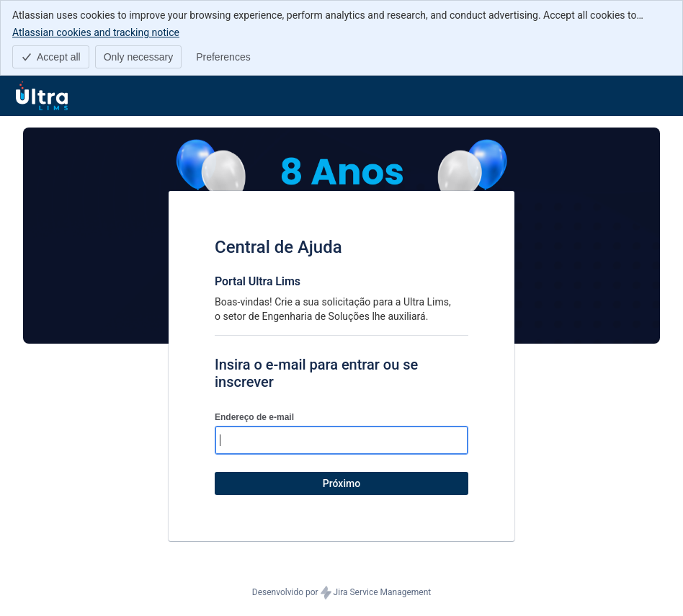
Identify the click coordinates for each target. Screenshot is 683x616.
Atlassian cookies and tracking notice (96, 32)
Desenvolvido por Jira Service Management (341, 593)
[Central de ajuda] (42, 96)
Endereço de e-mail (254, 417)
